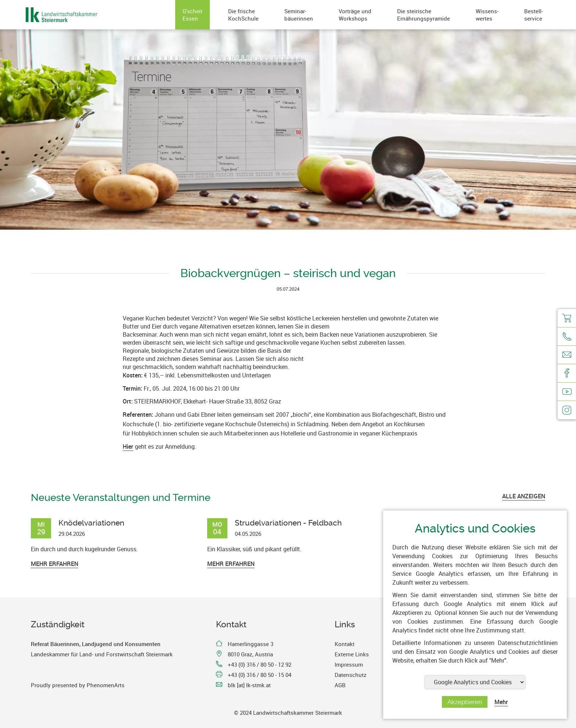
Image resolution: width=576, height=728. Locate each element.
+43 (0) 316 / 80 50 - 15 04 (260, 675)
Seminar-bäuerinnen (299, 15)
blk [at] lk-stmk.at (249, 685)
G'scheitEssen (192, 15)
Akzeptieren (465, 702)
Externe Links (352, 654)
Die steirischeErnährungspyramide (424, 15)
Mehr (501, 702)
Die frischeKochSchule (243, 15)
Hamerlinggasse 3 (251, 644)
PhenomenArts (106, 685)
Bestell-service (534, 15)
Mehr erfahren (55, 564)
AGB (340, 685)
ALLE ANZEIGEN (524, 496)
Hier (128, 447)
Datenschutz (351, 675)
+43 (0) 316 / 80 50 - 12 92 (260, 664)
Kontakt (345, 644)
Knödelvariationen (91, 523)
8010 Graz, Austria (250, 654)
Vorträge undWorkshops (355, 15)
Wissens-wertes (487, 15)
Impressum (349, 664)
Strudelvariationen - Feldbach (288, 523)
